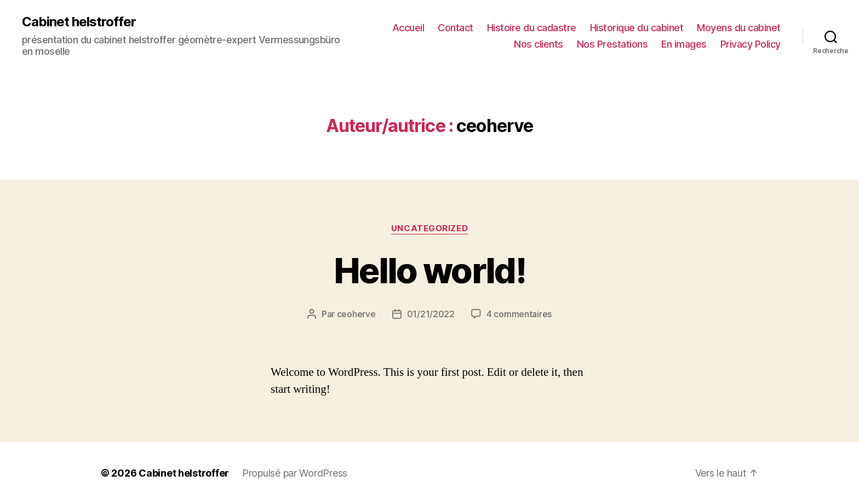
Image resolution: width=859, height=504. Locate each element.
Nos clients (539, 44)
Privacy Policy (751, 44)
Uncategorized (429, 228)
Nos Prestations (612, 44)
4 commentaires (519, 314)
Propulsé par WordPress (295, 473)
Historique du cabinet (637, 28)
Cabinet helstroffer (79, 22)
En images (684, 44)
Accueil (408, 28)
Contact (456, 28)
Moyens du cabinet (739, 28)
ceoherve (356, 314)
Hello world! (429, 270)
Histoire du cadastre (532, 28)
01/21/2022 (431, 314)
